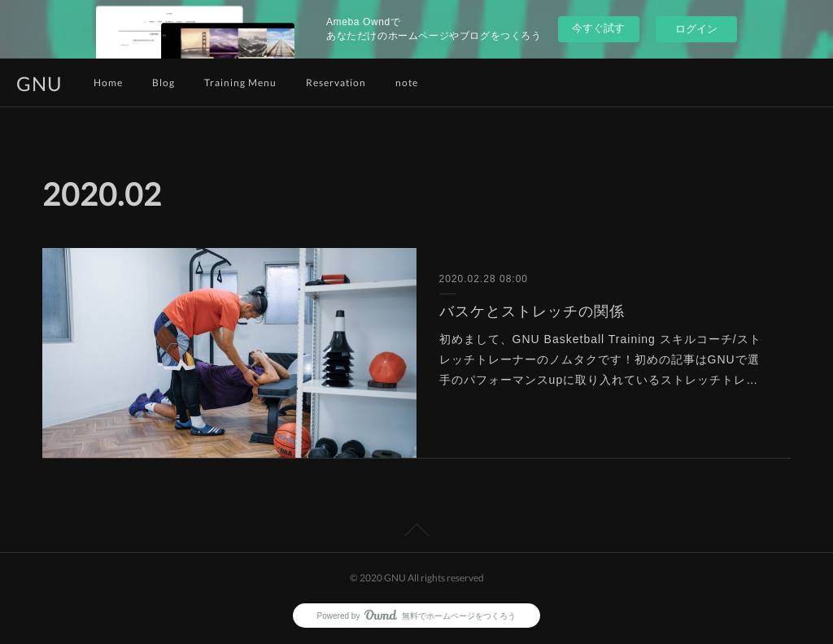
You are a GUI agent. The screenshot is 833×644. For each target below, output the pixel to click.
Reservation (336, 83)
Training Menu (240, 83)
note (407, 83)
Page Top (416, 533)
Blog (164, 83)
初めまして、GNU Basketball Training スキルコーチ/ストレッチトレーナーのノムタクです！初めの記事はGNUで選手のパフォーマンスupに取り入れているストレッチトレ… (600, 359)
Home (108, 83)
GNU (39, 83)
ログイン (696, 29)
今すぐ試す (598, 28)
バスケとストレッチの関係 (532, 311)
